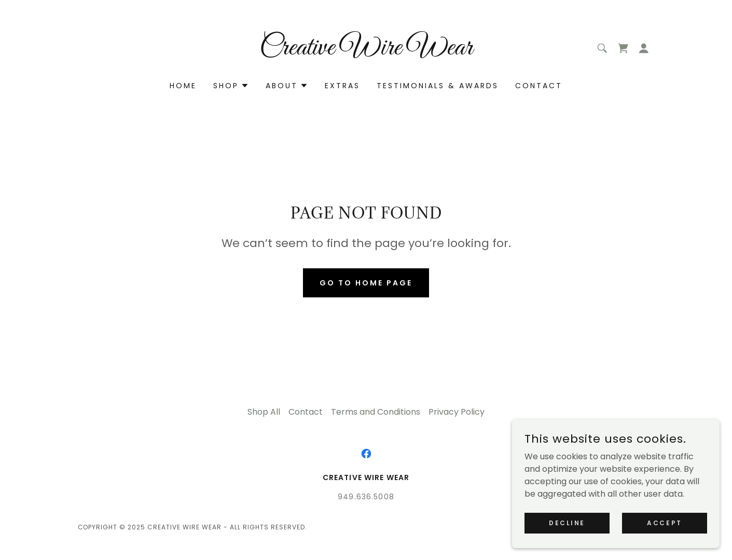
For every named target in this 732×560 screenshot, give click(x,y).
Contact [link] (539, 86)
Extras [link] (342, 86)
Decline (567, 522)
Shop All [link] (264, 412)
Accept (664, 522)
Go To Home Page (366, 283)
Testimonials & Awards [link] (438, 86)
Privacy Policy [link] (457, 412)
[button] (644, 48)
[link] (366, 52)
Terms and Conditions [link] (376, 412)
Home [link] (183, 86)
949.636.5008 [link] (366, 497)
